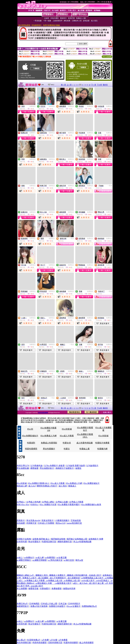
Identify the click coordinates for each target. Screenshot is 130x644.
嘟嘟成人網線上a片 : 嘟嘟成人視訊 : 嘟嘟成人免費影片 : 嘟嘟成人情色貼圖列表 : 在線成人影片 (59, 575)
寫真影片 (21, 520)
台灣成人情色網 (33, 502)
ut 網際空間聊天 (24, 560)
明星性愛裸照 (31, 449)
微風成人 (72, 486)
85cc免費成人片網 (48, 436)
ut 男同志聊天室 (55, 560)
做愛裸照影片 (23, 606)
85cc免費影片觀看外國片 (69, 505)
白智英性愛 (22, 542)
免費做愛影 (57, 589)
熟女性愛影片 (34, 542)
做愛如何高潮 (69, 589)
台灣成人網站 (48, 502)
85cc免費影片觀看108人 (39, 483)
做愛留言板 (33, 589)
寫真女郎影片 (48, 520)
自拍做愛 (21, 523)
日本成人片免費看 (46, 523)
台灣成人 (21, 502)
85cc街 (30, 429)
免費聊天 (32, 133)
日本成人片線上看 (49, 604)
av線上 (20, 558)
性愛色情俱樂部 (71, 643)
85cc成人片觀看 (67, 436)
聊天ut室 (79, 560)
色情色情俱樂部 (39, 643)
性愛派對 (31, 443)
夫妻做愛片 (45, 589)
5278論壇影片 (92, 466)
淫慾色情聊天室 (55, 643)
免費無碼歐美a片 (89, 606)
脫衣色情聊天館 (24, 643)
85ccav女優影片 (74, 606)
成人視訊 (63, 486)
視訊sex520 (60, 523)
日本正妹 (63, 604)
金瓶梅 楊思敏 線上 (41, 539)
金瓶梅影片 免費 (96, 539)
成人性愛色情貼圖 (85, 443)
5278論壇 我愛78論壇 (75, 466)
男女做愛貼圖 (23, 468)
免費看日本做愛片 (57, 606)
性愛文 (67, 449)
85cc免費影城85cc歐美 (91, 505)
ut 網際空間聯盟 (40, 560)
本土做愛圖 (22, 589)
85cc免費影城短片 (30, 436)
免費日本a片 (22, 604)
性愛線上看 (85, 449)
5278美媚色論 (36, 466)
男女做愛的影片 (47, 468)
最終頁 (105, 85)
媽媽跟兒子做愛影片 (65, 468)
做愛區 (78, 468)
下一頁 (94, 85)
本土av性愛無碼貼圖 (82, 542)
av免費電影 (50, 558)
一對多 (110, 186)
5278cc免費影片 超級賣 (54, 466)
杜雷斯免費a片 (34, 640)
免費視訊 (32, 106)
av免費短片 (29, 558)
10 (90, 85)
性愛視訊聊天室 (49, 542)
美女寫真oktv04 (33, 520)
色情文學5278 (23, 466)
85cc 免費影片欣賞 (48, 505)
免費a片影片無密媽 (39, 606)
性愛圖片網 (102, 449)
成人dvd (32, 486)
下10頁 (99, 85)
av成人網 (40, 558)
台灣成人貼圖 (62, 502)
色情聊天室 (31, 523)
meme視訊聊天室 (74, 523)
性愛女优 (67, 443)
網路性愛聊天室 (65, 542)
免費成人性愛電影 (49, 443)
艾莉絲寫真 (76, 520)
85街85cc (34, 505)
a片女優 (54, 640)
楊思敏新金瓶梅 (58, 539)
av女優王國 (62, 558)
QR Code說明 (107, 57)
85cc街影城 (67, 429)
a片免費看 (63, 640)
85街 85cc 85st (23, 505)
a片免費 (45, 640)
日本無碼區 (34, 604)
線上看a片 (21, 640)
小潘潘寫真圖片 (62, 520)
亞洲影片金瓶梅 (24, 539)
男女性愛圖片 (49, 449)
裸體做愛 (34, 468)
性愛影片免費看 (102, 443)
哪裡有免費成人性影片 (47, 486)
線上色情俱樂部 (86, 643)
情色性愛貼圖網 (43, 413)
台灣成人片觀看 (76, 502)
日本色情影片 (74, 604)
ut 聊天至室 (69, 560)
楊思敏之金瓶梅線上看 (77, 539)
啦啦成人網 (22, 486)
